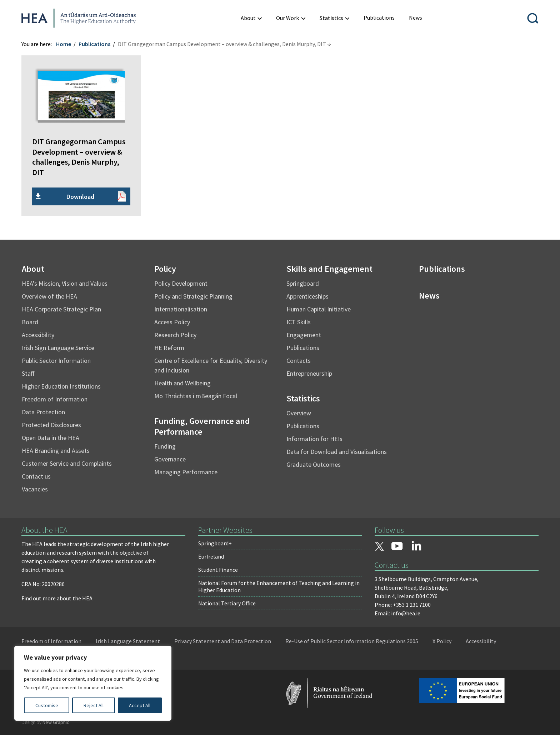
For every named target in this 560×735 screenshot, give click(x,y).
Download (80, 197)
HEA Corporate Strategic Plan (61, 309)
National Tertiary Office (227, 603)
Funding (165, 446)
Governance (170, 459)
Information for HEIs (314, 439)
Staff (28, 373)
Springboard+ (215, 543)
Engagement (304, 335)
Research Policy (175, 335)
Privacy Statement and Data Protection (223, 641)
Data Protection (43, 412)
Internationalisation (181, 309)
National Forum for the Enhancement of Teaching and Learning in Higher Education (279, 586)
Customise (47, 705)
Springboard (303, 283)
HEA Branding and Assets (56, 451)
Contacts (299, 361)
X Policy (442, 641)
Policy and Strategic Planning (193, 296)
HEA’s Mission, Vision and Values (65, 283)
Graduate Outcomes (314, 464)
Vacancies (35, 489)
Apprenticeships (307, 296)
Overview (299, 413)
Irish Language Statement (128, 641)
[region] (93, 683)
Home (64, 44)
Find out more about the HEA (57, 598)
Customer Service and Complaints (67, 463)
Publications (94, 44)
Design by (45, 722)
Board (30, 322)
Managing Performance (186, 472)
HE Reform (169, 348)
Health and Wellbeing (182, 383)
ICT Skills (299, 322)
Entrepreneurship (309, 373)
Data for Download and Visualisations (337, 452)
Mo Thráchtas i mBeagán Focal (196, 396)
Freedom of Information (55, 399)
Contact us (36, 476)
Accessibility (38, 335)
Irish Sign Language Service (58, 348)
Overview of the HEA (49, 296)
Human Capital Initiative (319, 309)
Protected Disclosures (51, 425)
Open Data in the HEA (51, 438)
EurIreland (211, 556)
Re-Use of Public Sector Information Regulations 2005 (352, 641)
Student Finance (218, 570)
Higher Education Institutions (61, 386)
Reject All (94, 705)
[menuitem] (379, 18)
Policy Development (181, 283)
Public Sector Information (56, 361)
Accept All (140, 705)
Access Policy (172, 322)
